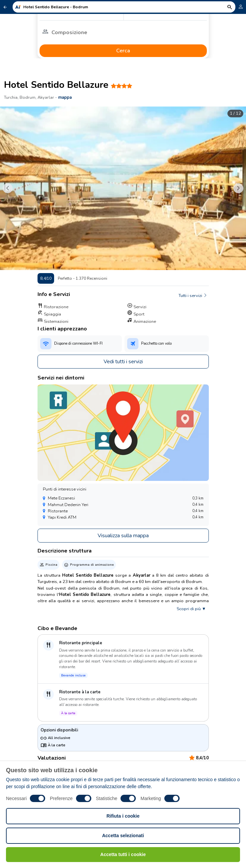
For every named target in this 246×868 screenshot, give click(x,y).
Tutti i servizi (193, 296)
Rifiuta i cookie (123, 816)
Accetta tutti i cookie (123, 854)
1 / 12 (235, 113)
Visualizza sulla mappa (123, 536)
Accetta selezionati (123, 836)
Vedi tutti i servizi (123, 362)
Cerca (123, 51)
